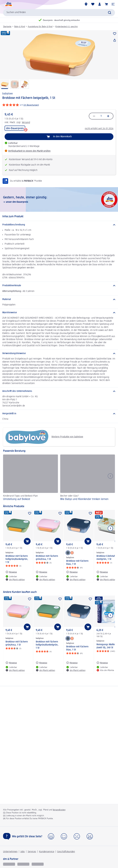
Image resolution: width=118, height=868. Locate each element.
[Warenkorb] (106, 4)
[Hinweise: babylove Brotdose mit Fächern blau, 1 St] (72, 572)
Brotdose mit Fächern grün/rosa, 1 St (47, 558)
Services (32, 852)
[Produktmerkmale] (59, 286)
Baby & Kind (20, 27)
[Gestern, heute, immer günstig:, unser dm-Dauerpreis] (59, 199)
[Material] (59, 299)
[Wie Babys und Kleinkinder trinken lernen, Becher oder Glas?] (88, 478)
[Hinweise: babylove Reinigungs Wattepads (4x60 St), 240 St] (102, 663)
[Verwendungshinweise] (59, 353)
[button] (113, 4)
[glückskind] (9, 864)
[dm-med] (38, 864)
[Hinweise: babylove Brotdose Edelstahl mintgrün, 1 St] (102, 572)
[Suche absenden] (110, 13)
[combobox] (59, 13)
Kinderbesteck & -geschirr (67, 27)
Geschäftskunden (66, 852)
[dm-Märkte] (86, 4)
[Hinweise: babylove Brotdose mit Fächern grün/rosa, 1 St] (41, 572)
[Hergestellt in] (59, 414)
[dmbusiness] (23, 864)
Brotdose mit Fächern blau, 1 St (77, 563)
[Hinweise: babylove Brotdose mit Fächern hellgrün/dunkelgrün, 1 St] (11, 572)
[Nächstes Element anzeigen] (110, 528)
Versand (26, 123)
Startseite (7, 27)
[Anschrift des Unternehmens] (59, 391)
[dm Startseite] (8, 4)
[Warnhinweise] (59, 313)
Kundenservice (47, 852)
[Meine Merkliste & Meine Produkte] (93, 4)
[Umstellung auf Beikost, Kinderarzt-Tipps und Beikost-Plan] (30, 478)
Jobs (23, 852)
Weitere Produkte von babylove (44, 437)
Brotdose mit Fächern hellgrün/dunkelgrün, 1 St (17, 559)
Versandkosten (59, 810)
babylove (8, 94)
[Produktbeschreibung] (59, 225)
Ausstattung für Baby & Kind (40, 27)
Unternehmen (10, 852)
